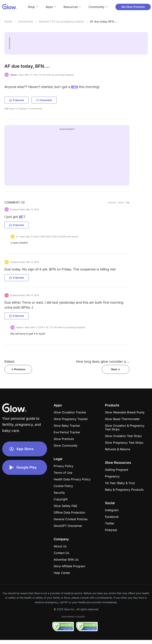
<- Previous (18, 369)
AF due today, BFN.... (103, 21)
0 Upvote (16, 100)
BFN (75, 87)
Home (8, 21)
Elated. (10, 361)
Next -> (116, 369)
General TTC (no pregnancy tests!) (61, 21)
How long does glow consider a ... (103, 361)
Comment (44, 100)
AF (21, 217)
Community (25, 21)
